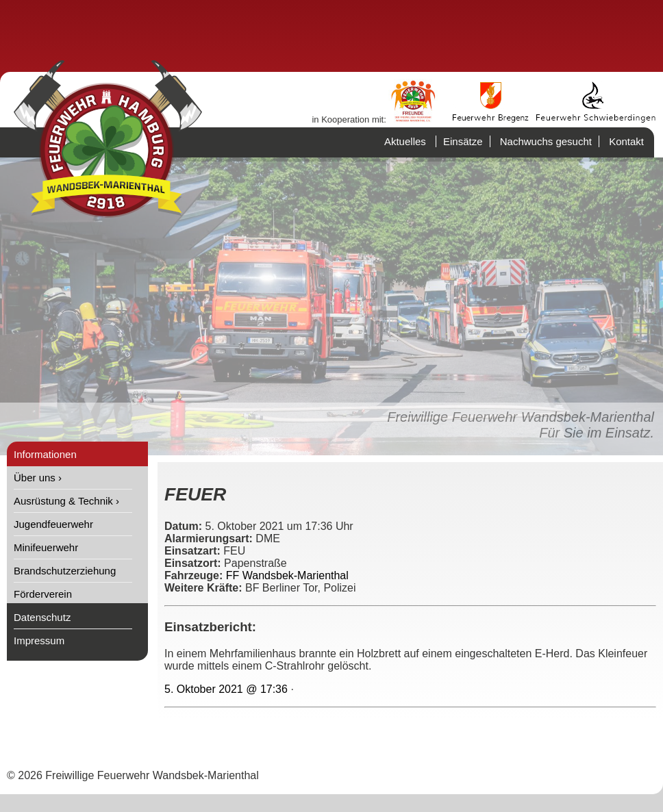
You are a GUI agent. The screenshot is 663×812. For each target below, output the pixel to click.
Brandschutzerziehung (65, 571)
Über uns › (38, 478)
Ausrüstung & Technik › (66, 501)
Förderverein (43, 594)
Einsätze (463, 141)
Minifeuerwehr (46, 547)
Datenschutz (42, 617)
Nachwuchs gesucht (546, 141)
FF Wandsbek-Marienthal (287, 575)
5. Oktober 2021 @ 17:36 (226, 689)
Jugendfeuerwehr (53, 524)
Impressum (39, 640)
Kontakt (626, 141)
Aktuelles (405, 141)
